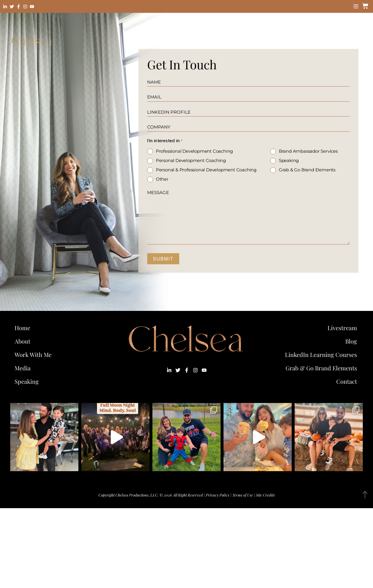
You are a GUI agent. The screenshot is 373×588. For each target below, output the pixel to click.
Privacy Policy (218, 495)
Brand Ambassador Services (308, 151)
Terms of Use (243, 495)
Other (162, 179)
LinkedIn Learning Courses (321, 354)
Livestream (342, 328)
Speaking (289, 160)
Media (23, 368)
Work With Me (35, 354)
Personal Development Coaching (191, 160)
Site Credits (265, 495)
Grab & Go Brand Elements (307, 170)
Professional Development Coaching (194, 151)
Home (22, 328)
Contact (347, 381)
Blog (351, 341)
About (22, 341)
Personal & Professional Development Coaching (206, 170)
